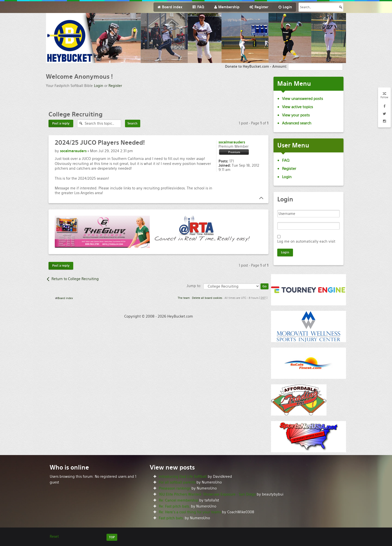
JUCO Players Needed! (100, 143)
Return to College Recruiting (75, 279)
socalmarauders (73, 151)
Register (115, 86)
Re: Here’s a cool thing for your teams (190, 512)
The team (184, 298)
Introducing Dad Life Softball (183, 477)
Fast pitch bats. (171, 518)
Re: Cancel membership (178, 500)
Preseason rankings (175, 488)
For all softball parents (177, 482)
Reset (54, 537)
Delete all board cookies (207, 298)
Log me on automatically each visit (306, 241)
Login (99, 86)
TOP (112, 537)
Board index (65, 298)
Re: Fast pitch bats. (174, 506)
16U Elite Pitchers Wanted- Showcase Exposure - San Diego (207, 494)
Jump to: (194, 286)
